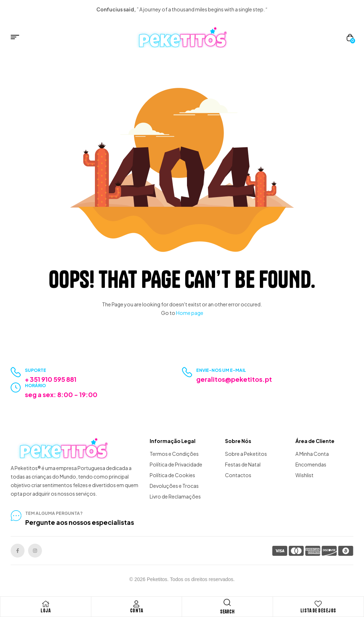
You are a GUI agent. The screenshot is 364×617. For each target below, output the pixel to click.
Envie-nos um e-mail (221, 370)
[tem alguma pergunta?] (16, 516)
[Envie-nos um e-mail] (187, 372)
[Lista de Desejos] (318, 604)
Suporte (36, 370)
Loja (45, 611)
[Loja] (45, 604)
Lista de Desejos (318, 611)
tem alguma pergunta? (54, 513)
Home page (190, 313)
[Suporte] (16, 372)
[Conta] (136, 604)
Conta (137, 611)
